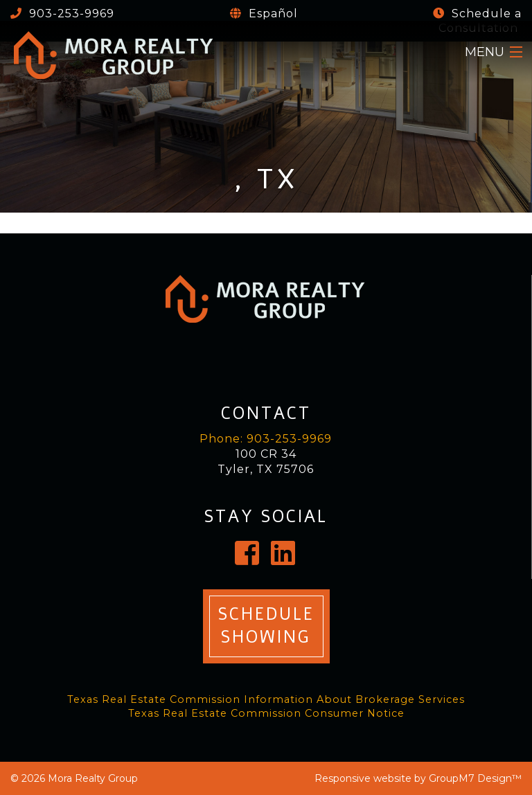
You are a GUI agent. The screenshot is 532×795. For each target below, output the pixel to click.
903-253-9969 (70, 14)
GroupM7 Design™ (475, 778)
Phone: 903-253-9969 (266, 439)
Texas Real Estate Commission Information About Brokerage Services (266, 699)
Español (272, 14)
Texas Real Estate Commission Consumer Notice (266, 713)
